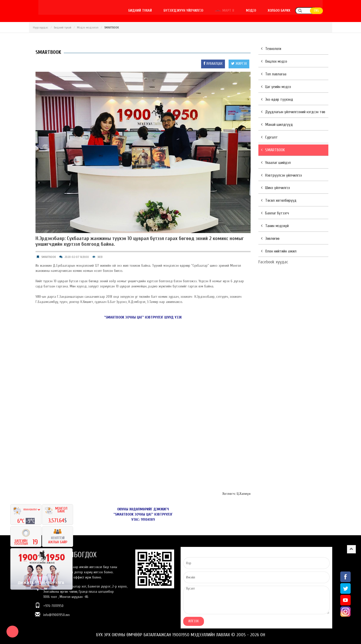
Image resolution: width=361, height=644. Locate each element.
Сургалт (269, 137)
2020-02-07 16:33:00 (77, 257)
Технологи (271, 49)
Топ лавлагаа (274, 74)
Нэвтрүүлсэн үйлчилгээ (281, 175)
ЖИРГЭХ (239, 64)
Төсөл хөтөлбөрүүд (279, 200)
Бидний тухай (149, 10)
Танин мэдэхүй (275, 226)
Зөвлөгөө (270, 238)
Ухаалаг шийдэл (276, 163)
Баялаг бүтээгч (275, 213)
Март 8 (234, 10)
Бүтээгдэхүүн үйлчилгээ (192, 10)
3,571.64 (56, 520)
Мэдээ (260, 10)
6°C (22, 521)
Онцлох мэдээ (274, 61)
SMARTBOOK (49, 257)
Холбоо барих (289, 10)
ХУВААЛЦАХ (213, 64)
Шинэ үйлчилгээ (275, 188)
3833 (100, 257)
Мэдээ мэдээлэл (88, 27)
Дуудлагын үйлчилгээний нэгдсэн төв (293, 112)
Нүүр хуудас (41, 27)
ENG (326, 11)
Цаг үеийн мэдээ (276, 87)
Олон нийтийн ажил (279, 251)
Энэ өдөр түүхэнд (277, 99)
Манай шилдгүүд (277, 125)
